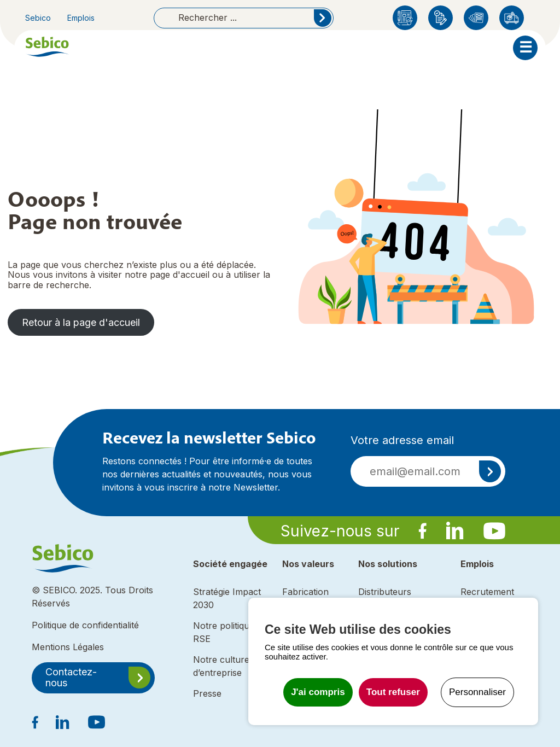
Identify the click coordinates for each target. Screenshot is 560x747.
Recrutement (487, 592)
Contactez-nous (71, 678)
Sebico (38, 18)
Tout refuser (393, 692)
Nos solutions (388, 564)
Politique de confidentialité (85, 625)
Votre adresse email (402, 440)
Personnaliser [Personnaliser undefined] (477, 692)
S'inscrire (490, 471)
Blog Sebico (405, 18)
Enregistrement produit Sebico (441, 18)
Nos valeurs (308, 564)
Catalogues (476, 18)
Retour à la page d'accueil (81, 322)
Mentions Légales (68, 647)
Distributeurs (512, 18)
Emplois (81, 18)
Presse (207, 693)
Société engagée (230, 564)
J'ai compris (318, 692)
